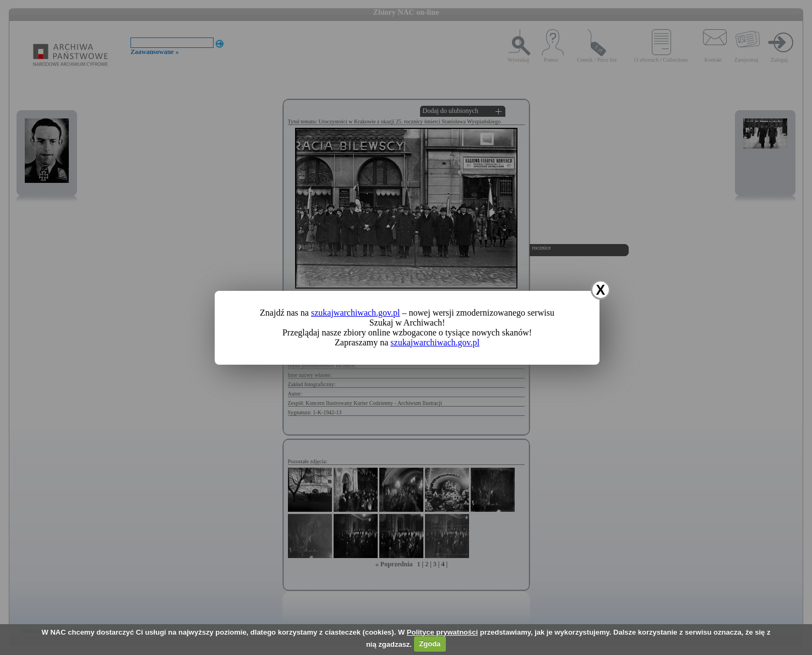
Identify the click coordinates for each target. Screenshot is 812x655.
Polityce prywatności (442, 632)
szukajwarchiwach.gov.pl (356, 313)
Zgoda (430, 644)
